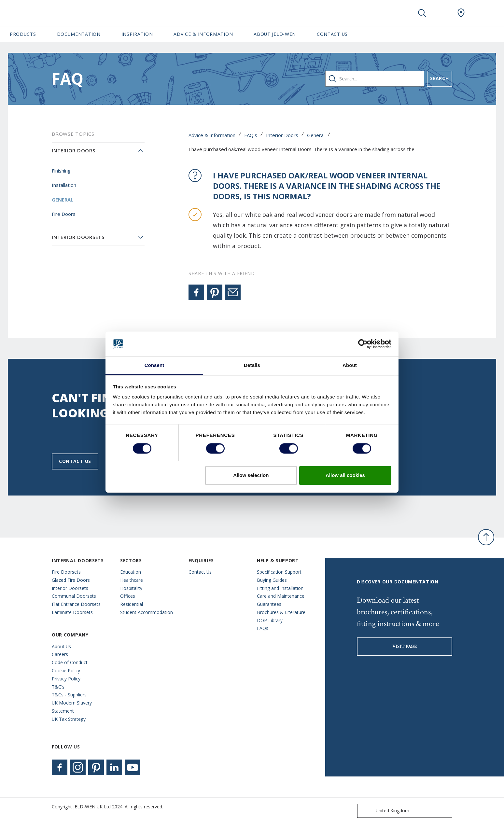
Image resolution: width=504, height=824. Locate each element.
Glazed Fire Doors (71, 580)
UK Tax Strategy (69, 719)
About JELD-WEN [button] (275, 34)
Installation (64, 185)
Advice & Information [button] (203, 34)
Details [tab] (252, 365)
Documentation (79, 34)
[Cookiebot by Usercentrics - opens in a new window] (363, 344)
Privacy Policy (66, 679)
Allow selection (251, 475)
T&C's (58, 687)
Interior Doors (282, 135)
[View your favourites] (441, 13)
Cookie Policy (66, 670)
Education (131, 572)
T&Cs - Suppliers (69, 695)
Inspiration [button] (137, 34)
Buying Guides (272, 580)
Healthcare (132, 580)
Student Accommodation (147, 612)
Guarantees (269, 604)
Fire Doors (64, 214)
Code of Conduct (70, 662)
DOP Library (270, 620)
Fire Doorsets (66, 572)
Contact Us (332, 34)
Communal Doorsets (74, 596)
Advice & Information (212, 135)
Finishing (61, 171)
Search (439, 78)
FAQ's (251, 135)
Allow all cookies (345, 475)
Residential (132, 604)
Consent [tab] (154, 365)
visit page (405, 647)
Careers (60, 654)
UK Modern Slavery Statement (72, 707)
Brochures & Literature (281, 612)
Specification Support (279, 572)
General (316, 135)
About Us (61, 646)
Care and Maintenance (281, 596)
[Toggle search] (422, 13)
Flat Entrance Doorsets (76, 604)
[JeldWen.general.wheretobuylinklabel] (461, 13)
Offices (128, 596)
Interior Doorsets (78, 237)
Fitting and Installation (280, 588)
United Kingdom (385, 811)
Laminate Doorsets (72, 612)
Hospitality (131, 588)
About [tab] (350, 365)
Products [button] (23, 34)
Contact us (75, 461)
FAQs (263, 628)
